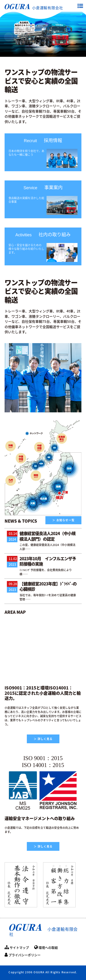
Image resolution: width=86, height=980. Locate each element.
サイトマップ (17, 947)
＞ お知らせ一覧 (63, 520)
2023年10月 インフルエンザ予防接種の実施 (48, 561)
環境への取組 (46, 947)
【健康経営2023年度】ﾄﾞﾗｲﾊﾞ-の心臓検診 (48, 586)
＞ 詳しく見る (43, 739)
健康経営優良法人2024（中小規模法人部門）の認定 (47, 536)
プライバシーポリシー (23, 955)
